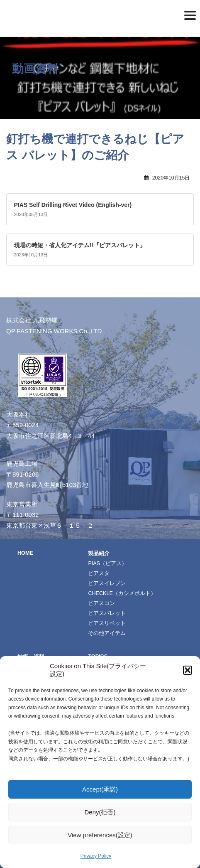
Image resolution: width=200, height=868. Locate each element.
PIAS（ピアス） (107, 563)
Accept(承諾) (100, 789)
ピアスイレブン (107, 583)
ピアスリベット (107, 623)
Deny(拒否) (100, 812)
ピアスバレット (107, 613)
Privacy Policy (96, 856)
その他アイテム (107, 633)
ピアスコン (101, 603)
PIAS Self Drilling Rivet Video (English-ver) (73, 205)
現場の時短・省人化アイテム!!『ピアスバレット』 (80, 245)
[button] (188, 670)
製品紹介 (99, 553)
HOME (25, 553)
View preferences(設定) (100, 835)
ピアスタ (99, 573)
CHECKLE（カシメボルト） (122, 593)
